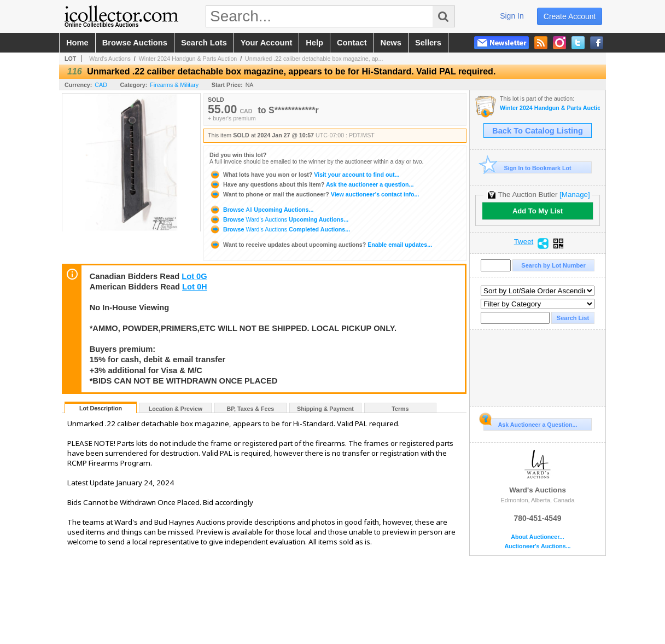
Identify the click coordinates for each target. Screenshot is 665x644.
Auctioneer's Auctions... (537, 546)
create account (570, 16)
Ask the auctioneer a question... (311, 184)
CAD (101, 85)
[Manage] (574, 195)
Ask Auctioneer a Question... (530, 423)
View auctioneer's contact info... (314, 194)
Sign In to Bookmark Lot (527, 168)
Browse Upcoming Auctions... (261, 210)
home (77, 43)
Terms (400, 409)
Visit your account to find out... (304, 175)
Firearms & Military (174, 85)
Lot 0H (195, 287)
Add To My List (538, 211)
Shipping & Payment (325, 409)
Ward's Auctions (110, 59)
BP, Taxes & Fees (251, 409)
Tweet (524, 242)
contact (352, 43)
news (391, 43)
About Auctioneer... (537, 537)
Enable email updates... (321, 245)
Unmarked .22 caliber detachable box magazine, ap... (314, 59)
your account (266, 43)
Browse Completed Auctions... (280, 229)
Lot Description (101, 408)
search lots (204, 43)
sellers (428, 43)
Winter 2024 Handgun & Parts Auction (188, 59)
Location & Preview (176, 409)
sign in (512, 16)
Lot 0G (194, 276)
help (314, 43)
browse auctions (135, 43)
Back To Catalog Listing (538, 131)
